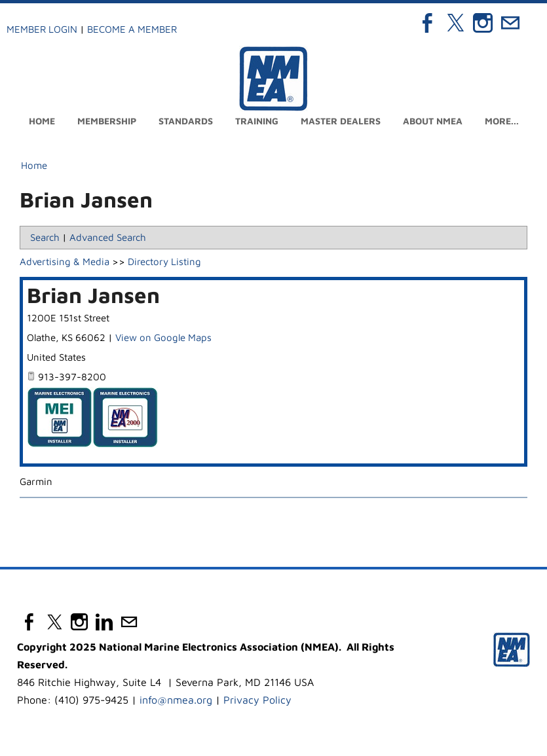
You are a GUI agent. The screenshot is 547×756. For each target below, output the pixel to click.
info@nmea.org (176, 700)
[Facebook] (428, 23)
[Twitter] (455, 23)
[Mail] (510, 23)
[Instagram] (483, 23)
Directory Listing (164, 261)
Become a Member (132, 29)
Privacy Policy (257, 700)
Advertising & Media (65, 261)
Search (45, 237)
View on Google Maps (163, 337)
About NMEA (433, 121)
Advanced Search (108, 237)
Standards (186, 121)
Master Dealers (341, 121)
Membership (107, 121)
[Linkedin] (104, 622)
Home (42, 121)
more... (502, 121)
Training (257, 121)
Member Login (42, 29)
